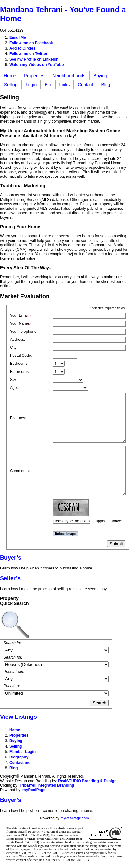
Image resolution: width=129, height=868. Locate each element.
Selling (11, 85)
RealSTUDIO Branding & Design (87, 781)
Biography (19, 757)
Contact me (20, 763)
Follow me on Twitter (28, 54)
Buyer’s (11, 558)
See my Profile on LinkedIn (34, 59)
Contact (85, 85)
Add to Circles (22, 48)
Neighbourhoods (69, 76)
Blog (106, 85)
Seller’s (10, 578)
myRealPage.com (74, 818)
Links (65, 85)
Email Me (18, 37)
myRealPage (34, 790)
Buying (100, 76)
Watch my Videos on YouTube (36, 65)
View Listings (18, 717)
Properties (34, 76)
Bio (48, 85)
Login (31, 85)
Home (10, 76)
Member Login (22, 752)
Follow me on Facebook (31, 43)
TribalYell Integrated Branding (47, 785)
